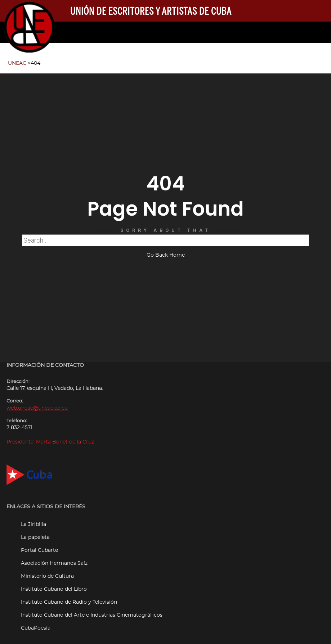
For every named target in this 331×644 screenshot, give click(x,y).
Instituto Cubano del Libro (54, 585)
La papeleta (35, 533)
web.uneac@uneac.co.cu (37, 403)
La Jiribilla (33, 520)
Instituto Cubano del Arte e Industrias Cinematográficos (92, 611)
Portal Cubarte (39, 546)
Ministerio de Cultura (47, 572)
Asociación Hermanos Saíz (54, 559)
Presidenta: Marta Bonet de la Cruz (50, 438)
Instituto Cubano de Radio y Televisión (69, 598)
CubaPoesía (36, 624)
